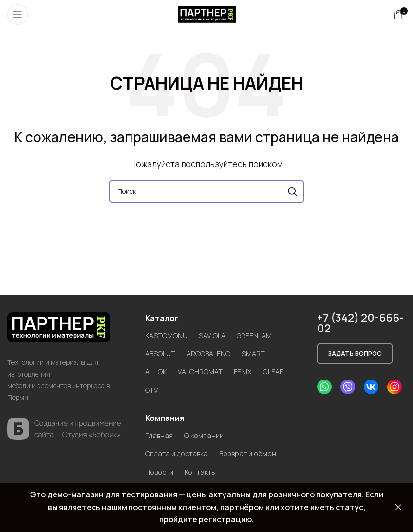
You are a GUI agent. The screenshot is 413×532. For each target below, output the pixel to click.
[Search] (206, 191)
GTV (152, 390)
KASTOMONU (168, 335)
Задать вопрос (355, 353)
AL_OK (157, 371)
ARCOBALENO (212, 353)
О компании (207, 435)
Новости (161, 472)
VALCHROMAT (204, 371)
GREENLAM (260, 335)
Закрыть (398, 507)
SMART (260, 353)
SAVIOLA (215, 335)
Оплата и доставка (179, 453)
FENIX (249, 371)
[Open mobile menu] (18, 15)
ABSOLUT (161, 353)
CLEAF (281, 371)
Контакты (206, 472)
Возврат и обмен (255, 453)
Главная (160, 435)
